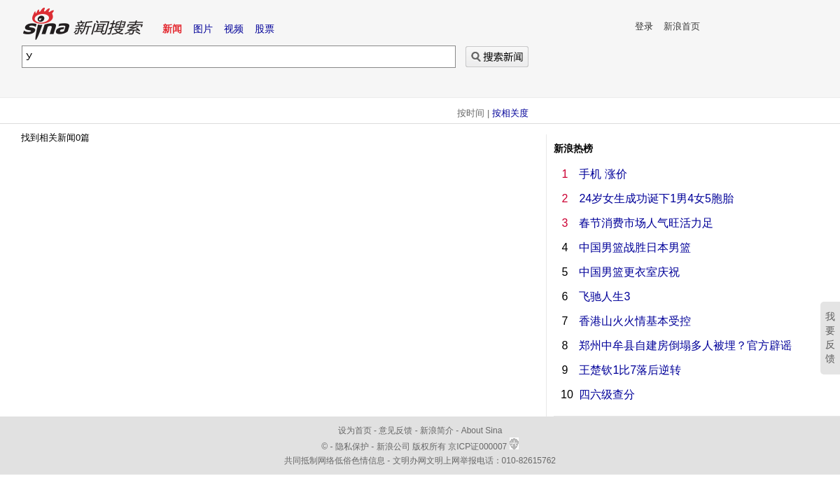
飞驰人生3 (604, 296)
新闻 (172, 29)
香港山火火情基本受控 (635, 321)
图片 (203, 29)
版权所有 (429, 447)
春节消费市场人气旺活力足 (646, 223)
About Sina (482, 430)
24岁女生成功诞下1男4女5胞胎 (656, 198)
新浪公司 (393, 447)
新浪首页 (682, 26)
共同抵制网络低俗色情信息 (335, 461)
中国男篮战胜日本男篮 (635, 247)
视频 (234, 29)
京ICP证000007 (483, 447)
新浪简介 (437, 430)
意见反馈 (395, 430)
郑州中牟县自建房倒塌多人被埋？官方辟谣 (685, 345)
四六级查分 (607, 394)
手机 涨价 (603, 174)
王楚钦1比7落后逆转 (630, 370)
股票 (265, 29)
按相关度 (510, 113)
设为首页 (355, 430)
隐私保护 (353, 447)
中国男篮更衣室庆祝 (629, 272)
